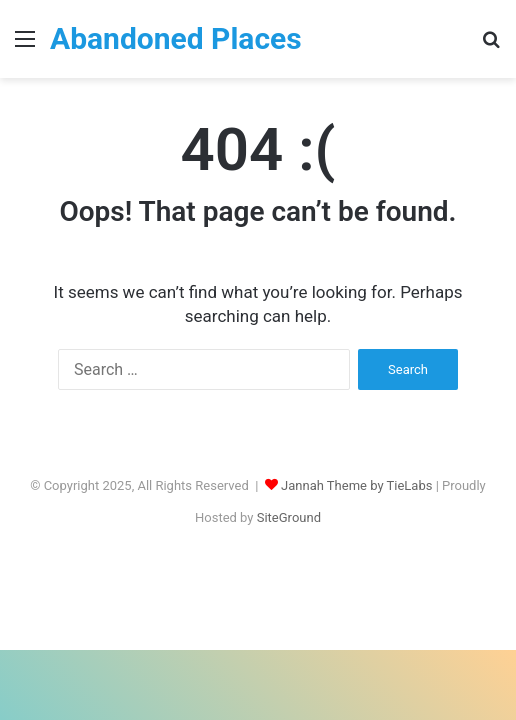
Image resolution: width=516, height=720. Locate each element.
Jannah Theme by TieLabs (356, 485)
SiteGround (289, 517)
